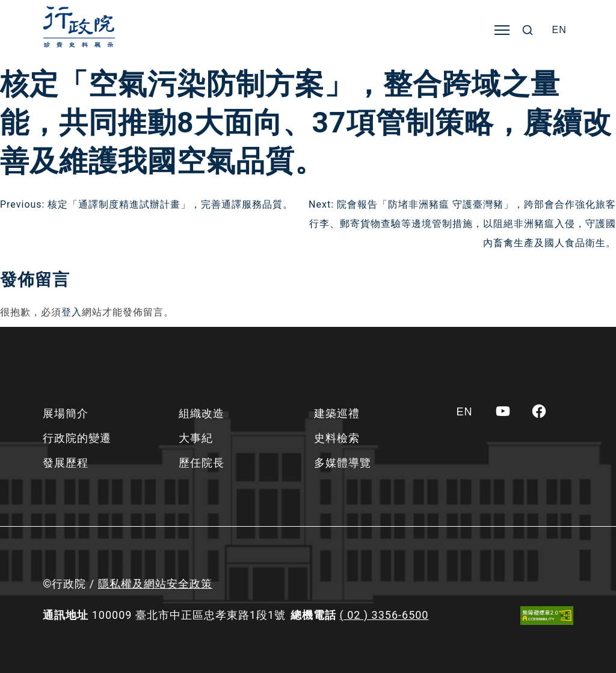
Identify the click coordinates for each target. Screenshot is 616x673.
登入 (72, 312)
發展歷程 (66, 463)
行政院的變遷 (77, 438)
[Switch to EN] (559, 30)
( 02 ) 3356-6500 (384, 615)
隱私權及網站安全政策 (155, 584)
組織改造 (202, 413)
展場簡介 (66, 413)
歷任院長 (202, 463)
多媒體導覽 (343, 463)
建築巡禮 (337, 413)
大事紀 (196, 438)
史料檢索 (337, 438)
